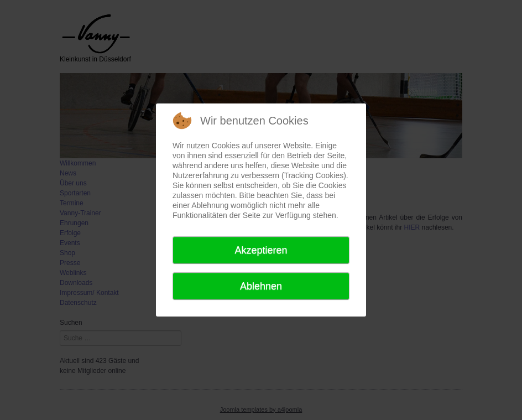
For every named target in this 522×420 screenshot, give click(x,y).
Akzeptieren (261, 250)
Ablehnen (261, 286)
